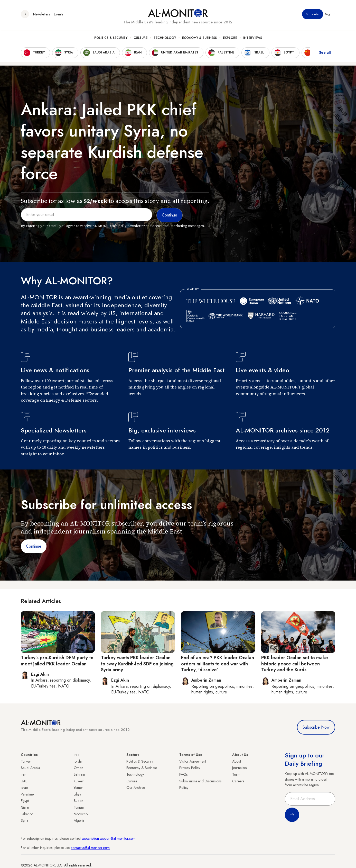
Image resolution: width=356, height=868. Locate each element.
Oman (78, 768)
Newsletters (41, 15)
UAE (24, 781)
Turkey (26, 761)
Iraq (77, 755)
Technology (165, 39)
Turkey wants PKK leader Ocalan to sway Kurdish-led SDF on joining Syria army (137, 664)
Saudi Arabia (30, 768)
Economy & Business (199, 39)
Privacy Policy (190, 768)
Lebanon (27, 814)
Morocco (81, 814)
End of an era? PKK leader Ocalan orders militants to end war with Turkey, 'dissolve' (218, 664)
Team (236, 774)
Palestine (27, 794)
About (237, 761)
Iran (24, 774)
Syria (25, 820)
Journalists (239, 768)
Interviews (253, 39)
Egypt (25, 801)
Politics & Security (111, 39)
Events (58, 15)
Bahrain (79, 774)
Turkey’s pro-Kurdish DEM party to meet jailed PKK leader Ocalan (57, 661)
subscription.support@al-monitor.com (109, 838)
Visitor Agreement (193, 761)
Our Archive (136, 788)
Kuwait (79, 781)
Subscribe (313, 15)
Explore (230, 39)
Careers (238, 781)
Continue (34, 546)
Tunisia (79, 807)
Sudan (78, 801)
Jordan (79, 761)
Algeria (79, 820)
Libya (77, 794)
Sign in (330, 15)
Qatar (25, 807)
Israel (25, 788)
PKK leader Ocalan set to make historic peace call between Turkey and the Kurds (295, 664)
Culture (140, 39)
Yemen (79, 788)
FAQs (183, 774)
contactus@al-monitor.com (90, 848)
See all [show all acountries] (325, 54)
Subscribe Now (316, 727)
